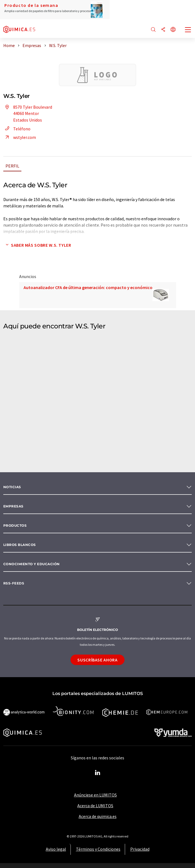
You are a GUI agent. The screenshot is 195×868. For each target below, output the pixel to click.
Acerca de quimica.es (98, 816)
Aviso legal (56, 849)
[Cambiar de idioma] (173, 30)
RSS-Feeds (14, 583)
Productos (15, 525)
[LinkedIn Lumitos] (98, 773)
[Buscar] (153, 30)
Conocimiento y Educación (32, 564)
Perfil (12, 166)
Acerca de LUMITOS (95, 806)
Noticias (12, 487)
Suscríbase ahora (97, 660)
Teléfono (17, 129)
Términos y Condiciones (98, 849)
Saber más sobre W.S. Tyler (37, 245)
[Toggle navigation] (188, 30)
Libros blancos (20, 545)
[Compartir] (163, 30)
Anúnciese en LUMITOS (95, 795)
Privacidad (140, 849)
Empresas (13, 506)
